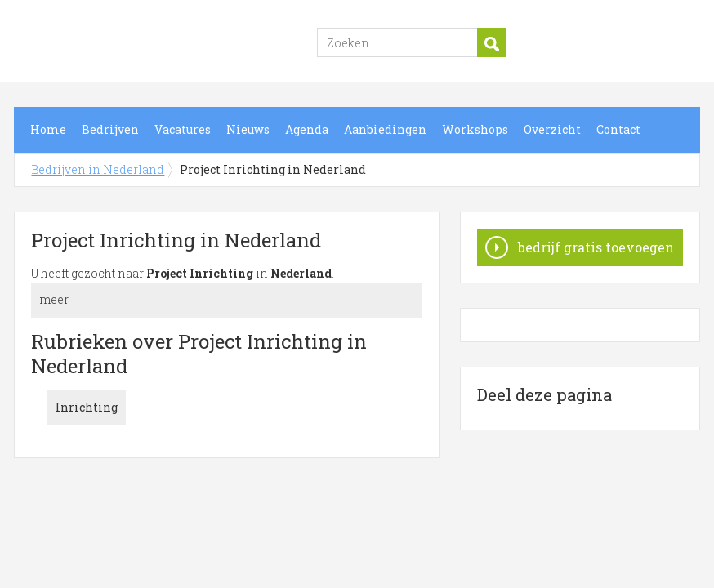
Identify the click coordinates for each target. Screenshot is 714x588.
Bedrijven (110, 129)
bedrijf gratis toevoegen (596, 247)
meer (54, 299)
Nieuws (248, 129)
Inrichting (87, 407)
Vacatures (183, 129)
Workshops (475, 129)
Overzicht (552, 129)
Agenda (307, 129)
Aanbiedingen (385, 129)
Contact (618, 129)
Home (48, 129)
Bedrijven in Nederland (218, 43)
